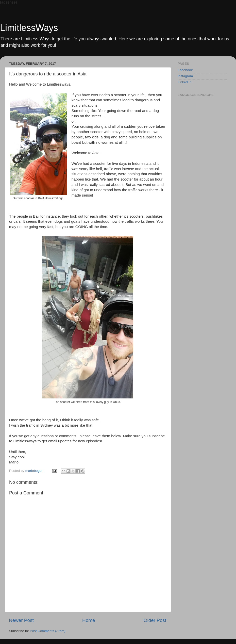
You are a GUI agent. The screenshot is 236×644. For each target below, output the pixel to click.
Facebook (185, 70)
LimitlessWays (29, 28)
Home (89, 620)
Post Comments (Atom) (48, 631)
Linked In (185, 82)
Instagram (185, 76)
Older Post (155, 620)
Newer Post (21, 620)
